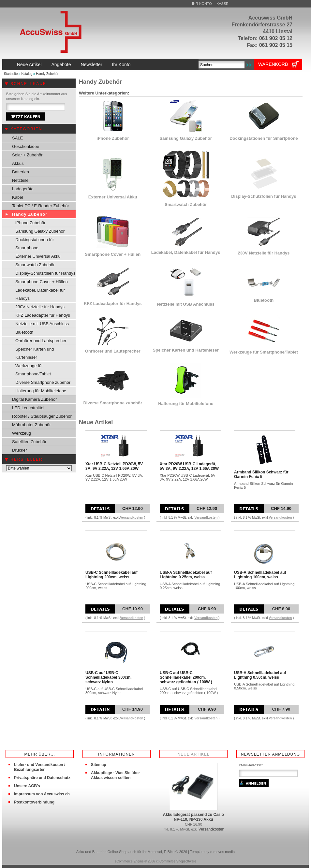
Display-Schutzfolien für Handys (45, 273)
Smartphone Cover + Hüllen (42, 282)
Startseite (11, 74)
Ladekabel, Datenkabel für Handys (40, 294)
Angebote (61, 65)
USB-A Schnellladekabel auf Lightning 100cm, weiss (260, 575)
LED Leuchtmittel (28, 408)
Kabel (17, 197)
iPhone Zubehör (30, 223)
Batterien (21, 172)
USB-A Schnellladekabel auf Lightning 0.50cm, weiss (260, 675)
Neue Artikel (29, 65)
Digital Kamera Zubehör (34, 399)
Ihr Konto (202, 4)
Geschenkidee (26, 146)
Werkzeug (22, 433)
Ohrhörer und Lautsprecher (41, 341)
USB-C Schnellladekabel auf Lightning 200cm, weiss (111, 575)
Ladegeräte (23, 189)
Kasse (222, 4)
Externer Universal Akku (38, 256)
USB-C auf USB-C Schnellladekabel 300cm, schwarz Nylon (108, 677)
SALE (17, 138)
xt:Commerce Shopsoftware (176, 861)
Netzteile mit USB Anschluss (42, 324)
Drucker (20, 450)
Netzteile (20, 180)
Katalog (27, 74)
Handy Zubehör (47, 74)
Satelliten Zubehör (29, 442)
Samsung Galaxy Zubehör (40, 231)
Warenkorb (273, 64)
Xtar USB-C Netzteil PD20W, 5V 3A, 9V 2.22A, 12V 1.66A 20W (114, 466)
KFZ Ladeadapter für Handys (43, 315)
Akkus (18, 163)
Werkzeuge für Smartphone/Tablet (33, 370)
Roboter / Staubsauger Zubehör (42, 416)
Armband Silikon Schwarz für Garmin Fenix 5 (261, 474)
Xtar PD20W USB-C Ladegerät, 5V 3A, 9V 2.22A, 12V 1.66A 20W (189, 466)
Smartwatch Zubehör (35, 265)
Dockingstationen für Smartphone (35, 244)
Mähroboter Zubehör (31, 425)
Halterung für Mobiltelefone (41, 391)
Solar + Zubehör (27, 155)
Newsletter (91, 65)
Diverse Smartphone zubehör (43, 382)
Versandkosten (132, 518)
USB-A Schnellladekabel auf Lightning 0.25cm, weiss (186, 575)
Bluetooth (24, 332)
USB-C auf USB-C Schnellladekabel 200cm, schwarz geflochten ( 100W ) (186, 677)
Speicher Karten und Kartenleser (35, 353)
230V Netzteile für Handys (40, 307)
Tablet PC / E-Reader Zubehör (41, 206)
